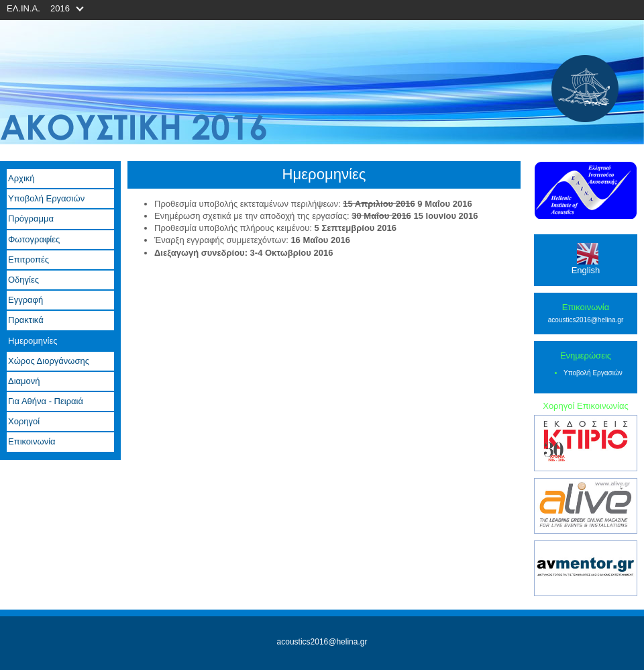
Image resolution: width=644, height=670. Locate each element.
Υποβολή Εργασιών (46, 198)
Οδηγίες (23, 280)
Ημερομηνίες (33, 341)
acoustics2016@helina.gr (586, 320)
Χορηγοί (24, 421)
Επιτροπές (29, 259)
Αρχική (21, 178)
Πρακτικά (26, 320)
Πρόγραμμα (31, 219)
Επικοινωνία (32, 441)
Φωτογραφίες (34, 239)
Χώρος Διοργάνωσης (49, 361)
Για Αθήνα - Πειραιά (46, 401)
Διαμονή (24, 381)
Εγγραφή (25, 300)
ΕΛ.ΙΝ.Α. (23, 8)
